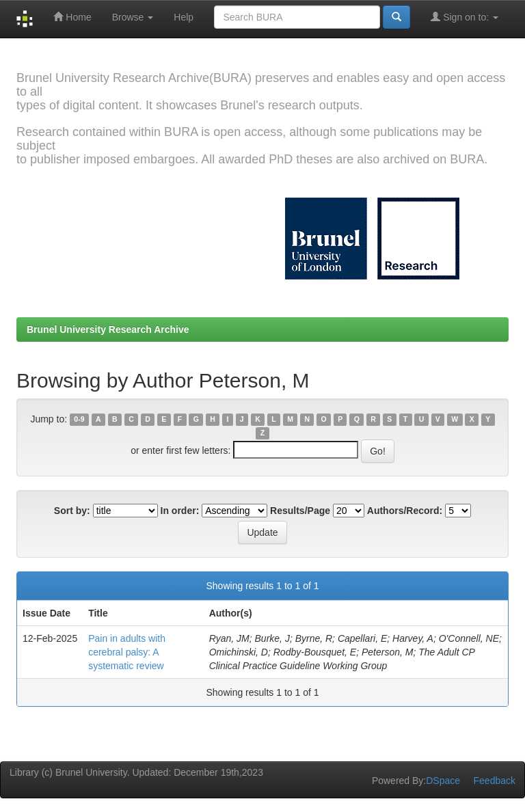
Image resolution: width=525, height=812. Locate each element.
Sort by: (72, 511)
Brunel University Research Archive (108, 329)
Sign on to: (465, 17)
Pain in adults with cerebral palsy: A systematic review (127, 652)
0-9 (79, 420)
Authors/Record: (405, 511)
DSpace (443, 781)
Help (184, 17)
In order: (180, 511)
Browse (133, 17)
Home (72, 17)
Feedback (495, 781)
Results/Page (300, 511)
